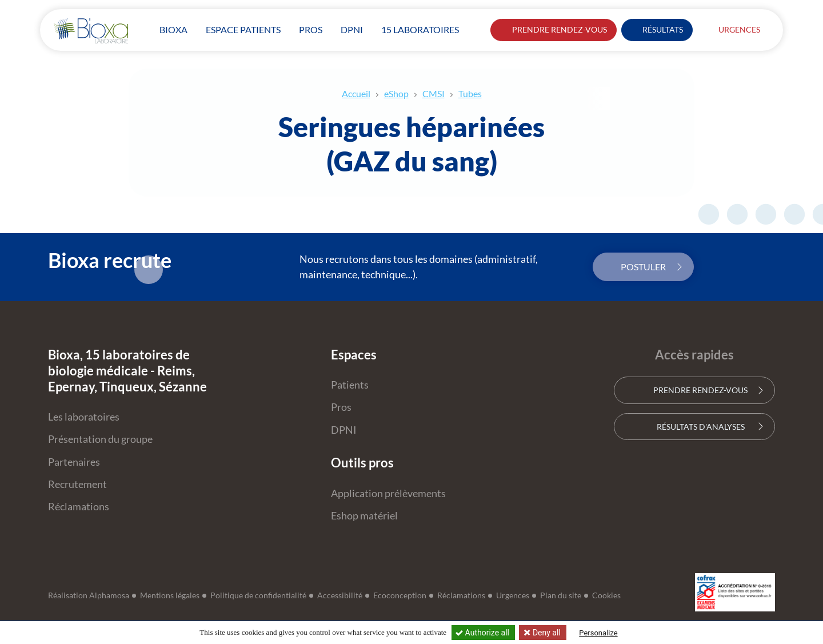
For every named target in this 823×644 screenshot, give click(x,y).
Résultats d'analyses (694, 427)
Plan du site (561, 595)
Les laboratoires (84, 417)
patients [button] (243, 29)
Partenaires (74, 462)
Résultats (657, 30)
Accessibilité (340, 595)
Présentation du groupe (100, 439)
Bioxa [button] (173, 29)
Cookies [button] (606, 595)
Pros (341, 407)
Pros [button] (311, 29)
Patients (350, 385)
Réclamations (79, 507)
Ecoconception (400, 595)
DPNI (344, 430)
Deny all (545, 633)
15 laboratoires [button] (420, 29)
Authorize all (483, 633)
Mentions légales (170, 595)
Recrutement (77, 484)
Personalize (598, 633)
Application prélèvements (388, 493)
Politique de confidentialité (258, 595)
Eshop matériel (364, 516)
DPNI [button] (352, 29)
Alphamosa (109, 595)
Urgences (733, 30)
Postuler (643, 267)
